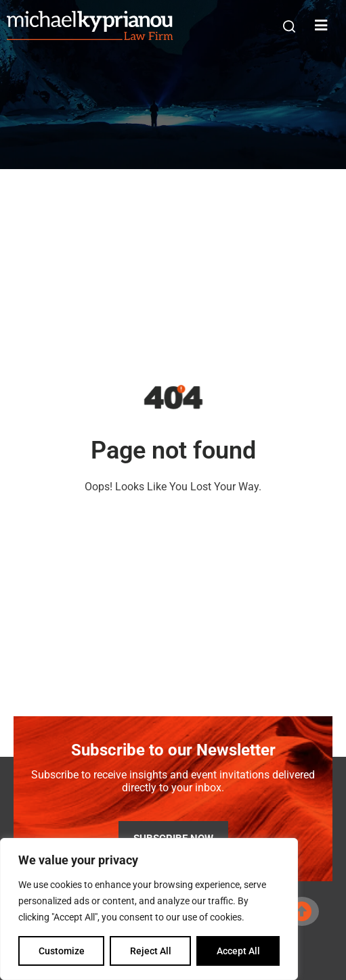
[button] (289, 26)
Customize (62, 951)
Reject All (151, 951)
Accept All (238, 951)
